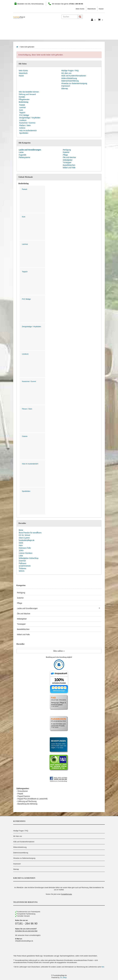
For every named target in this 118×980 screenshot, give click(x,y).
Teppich (22, 113)
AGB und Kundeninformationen (74, 76)
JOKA (21, 551)
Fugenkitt (23, 155)
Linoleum (23, 120)
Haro (21, 545)
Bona (21, 530)
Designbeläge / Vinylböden (30, 118)
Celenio (22, 128)
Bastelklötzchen (69, 165)
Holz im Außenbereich (28, 130)
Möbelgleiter (67, 160)
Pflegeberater (92, 28)
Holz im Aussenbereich (30, 464)
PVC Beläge (24, 115)
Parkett (22, 105)
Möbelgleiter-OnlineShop (29, 558)
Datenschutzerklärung (70, 81)
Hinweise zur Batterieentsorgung (74, 83)
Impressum (66, 86)
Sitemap (65, 88)
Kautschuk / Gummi (29, 381)
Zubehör (66, 152)
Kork (21, 110)
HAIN (21, 543)
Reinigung (67, 150)
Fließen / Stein (25, 125)
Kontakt (76, 28)
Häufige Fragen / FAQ (70, 71)
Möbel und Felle (69, 168)
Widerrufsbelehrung (69, 78)
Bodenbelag (23, 36)
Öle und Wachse (69, 157)
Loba (21, 556)
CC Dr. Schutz (24, 535)
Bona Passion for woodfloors (30, 533)
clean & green (24, 538)
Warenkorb (92, 9)
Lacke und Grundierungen (59, 608)
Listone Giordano (26, 553)
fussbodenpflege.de (27, 540)
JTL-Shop (63, 978)
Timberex (23, 568)
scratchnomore (25, 566)
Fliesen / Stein (27, 409)
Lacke (21, 152)
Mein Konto (80, 9)
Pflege (65, 155)
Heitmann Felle (25, 548)
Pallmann (23, 563)
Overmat (22, 561)
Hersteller (41, 36)
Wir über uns (66, 73)
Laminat (22, 107)
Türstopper (67, 163)
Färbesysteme (24, 157)
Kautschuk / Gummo (27, 123)
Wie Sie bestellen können (28, 28)
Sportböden (24, 133)
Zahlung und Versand (57, 28)
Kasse (101, 9)
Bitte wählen (59, 651)
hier (103, 967)
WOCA (22, 571)
